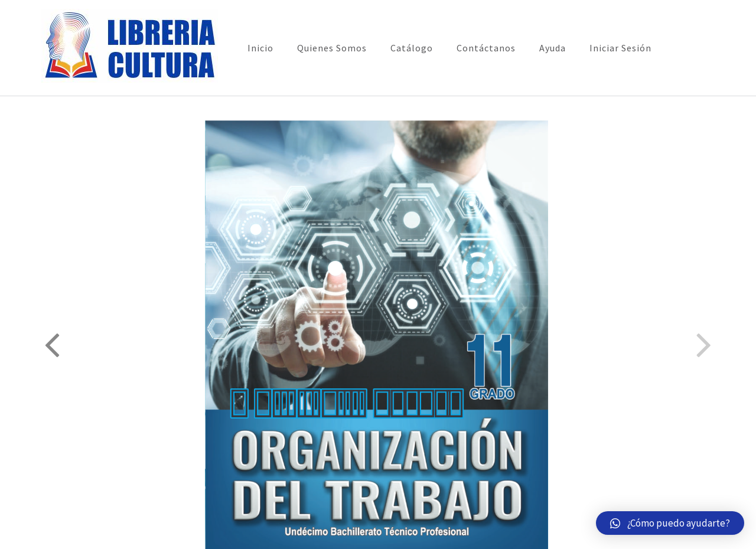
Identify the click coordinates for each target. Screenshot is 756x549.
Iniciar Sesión (620, 48)
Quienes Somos (332, 48)
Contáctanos (486, 48)
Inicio (260, 48)
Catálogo (412, 48)
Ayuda (553, 48)
